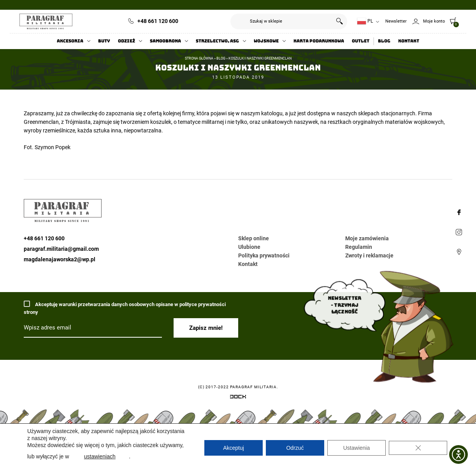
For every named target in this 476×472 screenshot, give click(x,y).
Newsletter (396, 21)
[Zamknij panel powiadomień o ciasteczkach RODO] (418, 448)
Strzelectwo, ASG (217, 41)
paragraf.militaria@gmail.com (61, 249)
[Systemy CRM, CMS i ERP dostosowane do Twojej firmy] (238, 398)
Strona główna (199, 58)
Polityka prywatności (264, 255)
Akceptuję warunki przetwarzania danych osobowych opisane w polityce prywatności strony (125, 308)
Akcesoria (70, 41)
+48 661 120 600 (158, 21)
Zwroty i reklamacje (369, 255)
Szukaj (339, 21)
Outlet (361, 41)
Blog (384, 41)
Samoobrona (165, 41)
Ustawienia (357, 448)
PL (365, 21)
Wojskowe (266, 41)
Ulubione (249, 247)
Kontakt (409, 41)
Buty (104, 41)
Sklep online (254, 238)
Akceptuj (234, 448)
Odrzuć (295, 448)
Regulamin (359, 247)
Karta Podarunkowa (319, 41)
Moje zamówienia (367, 238)
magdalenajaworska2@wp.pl (60, 259)
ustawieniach (100, 456)
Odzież (126, 41)
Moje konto (434, 21)
